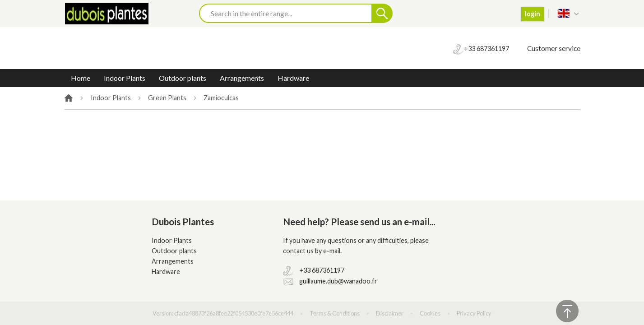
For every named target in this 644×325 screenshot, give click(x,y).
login (533, 14)
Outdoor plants (183, 78)
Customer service (554, 48)
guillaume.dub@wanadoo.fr (338, 281)
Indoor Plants (125, 78)
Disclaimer (390, 313)
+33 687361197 (322, 270)
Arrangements (242, 78)
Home (81, 78)
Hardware (293, 78)
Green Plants (167, 98)
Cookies (430, 313)
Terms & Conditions (335, 313)
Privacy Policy (474, 313)
